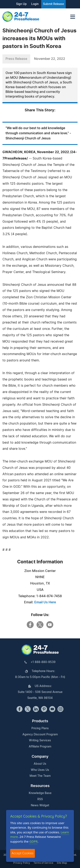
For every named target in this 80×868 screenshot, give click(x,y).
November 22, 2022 (50, 59)
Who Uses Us (40, 770)
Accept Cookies (23, 853)
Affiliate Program (40, 747)
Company (40, 757)
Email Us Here (45, 602)
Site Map (62, 863)
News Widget (40, 805)
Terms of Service (43, 863)
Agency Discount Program (40, 735)
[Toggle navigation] (73, 17)
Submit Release (53, 4)
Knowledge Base (40, 793)
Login (35, 4)
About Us (40, 764)
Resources (40, 786)
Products (40, 721)
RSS (40, 799)
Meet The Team (40, 776)
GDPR (33, 841)
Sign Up (21, 4)
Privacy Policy (22, 863)
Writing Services (40, 740)
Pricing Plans (40, 728)
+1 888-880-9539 (43, 662)
